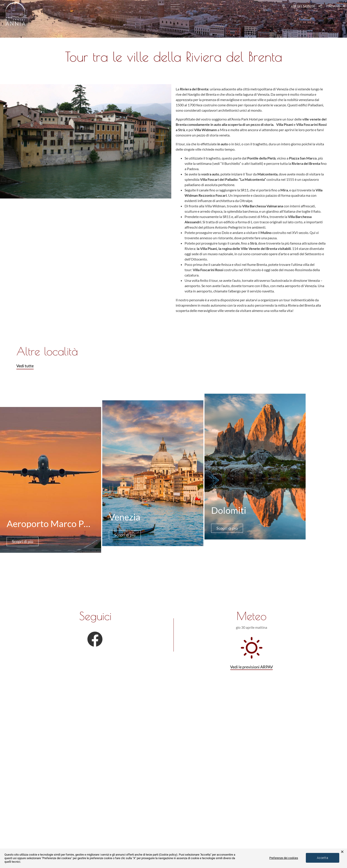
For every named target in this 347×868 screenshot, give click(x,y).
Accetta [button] (323, 858)
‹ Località (173, 40)
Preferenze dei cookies (284, 858)
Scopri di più (23, 541)
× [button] (342, 852)
